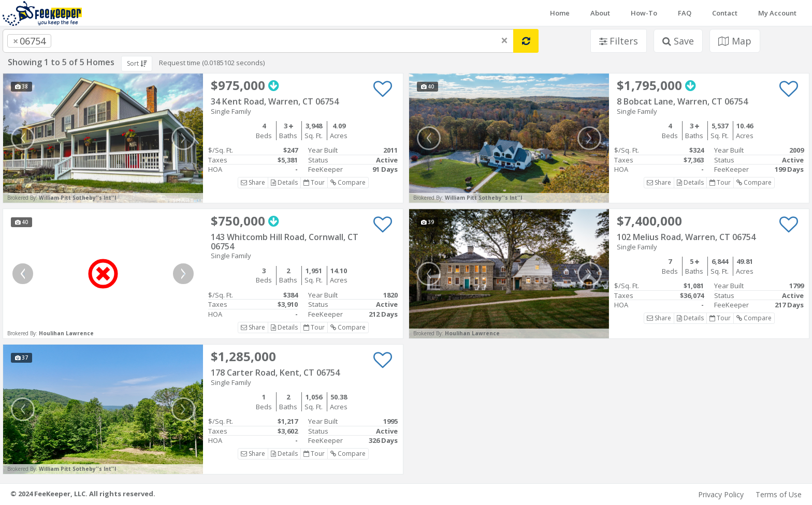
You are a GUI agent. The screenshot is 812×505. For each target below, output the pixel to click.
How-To (644, 13)
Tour (314, 182)
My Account (777, 13)
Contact (725, 13)
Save (678, 41)
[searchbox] (75, 41)
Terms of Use (779, 494)
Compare (348, 182)
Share (253, 182)
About (600, 13)
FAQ (685, 13)
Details (284, 182)
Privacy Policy (721, 494)
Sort (137, 63)
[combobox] (258, 41)
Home (560, 13)
